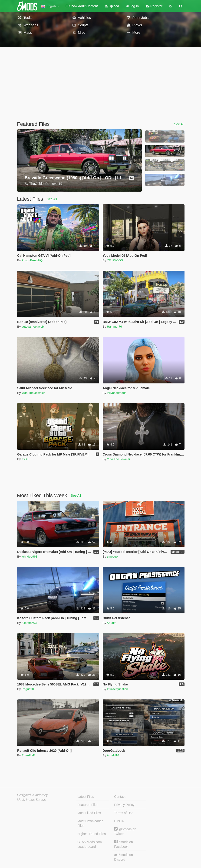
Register (154, 6)
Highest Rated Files (92, 834)
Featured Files (88, 805)
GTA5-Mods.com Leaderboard (90, 844)
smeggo (112, 557)
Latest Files (86, 797)
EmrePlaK (28, 755)
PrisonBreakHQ (32, 260)
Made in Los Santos (31, 800)
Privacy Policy (124, 805)
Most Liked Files (89, 813)
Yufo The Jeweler (33, 393)
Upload (112, 6)
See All (179, 124)
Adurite (112, 623)
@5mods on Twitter (125, 831)
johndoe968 (30, 557)
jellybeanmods (117, 393)
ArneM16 (113, 755)
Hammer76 (114, 327)
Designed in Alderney (32, 795)
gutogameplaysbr (33, 327)
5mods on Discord (123, 857)
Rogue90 (28, 689)
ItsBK (25, 459)
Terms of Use (124, 813)
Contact (120, 797)
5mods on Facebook (123, 844)
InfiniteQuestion (117, 689)
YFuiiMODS (115, 260)
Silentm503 (29, 623)
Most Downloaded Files (90, 823)
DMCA (119, 821)
